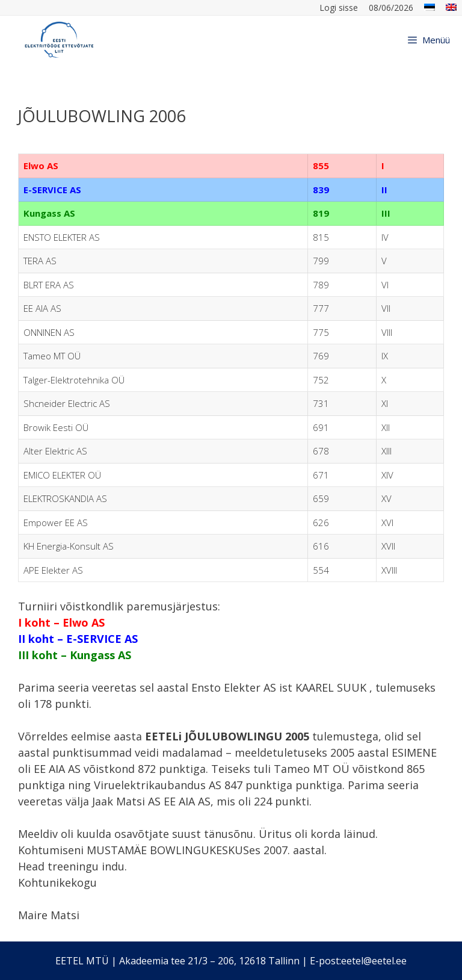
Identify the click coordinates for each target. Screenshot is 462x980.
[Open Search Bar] (383, 40)
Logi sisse (339, 8)
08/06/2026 (391, 8)
